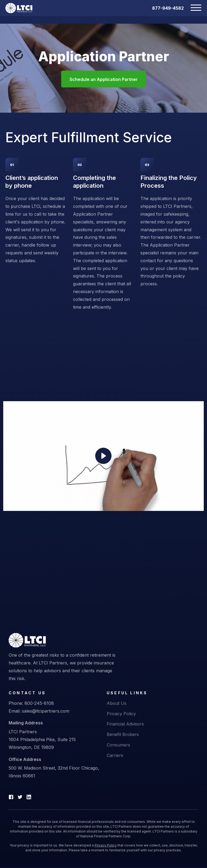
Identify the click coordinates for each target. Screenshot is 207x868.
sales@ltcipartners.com (46, 711)
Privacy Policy (121, 714)
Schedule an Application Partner (103, 80)
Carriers (115, 756)
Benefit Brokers (123, 735)
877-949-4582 (168, 8)
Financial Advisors (125, 724)
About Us (117, 703)
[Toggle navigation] (193, 8)
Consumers (118, 745)
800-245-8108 (39, 703)
